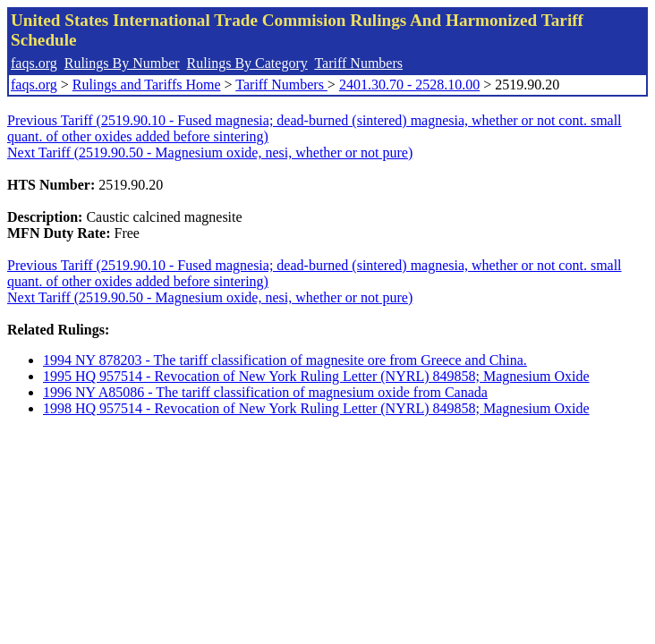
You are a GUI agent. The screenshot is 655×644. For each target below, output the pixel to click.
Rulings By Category (247, 63)
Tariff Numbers (358, 63)
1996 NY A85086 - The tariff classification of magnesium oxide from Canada (265, 392)
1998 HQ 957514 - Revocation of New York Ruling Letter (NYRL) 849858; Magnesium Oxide (316, 408)
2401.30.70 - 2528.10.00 (409, 85)
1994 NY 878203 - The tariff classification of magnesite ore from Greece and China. (285, 360)
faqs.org (34, 63)
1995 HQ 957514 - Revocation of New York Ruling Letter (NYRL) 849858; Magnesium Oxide (316, 376)
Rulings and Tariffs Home (147, 85)
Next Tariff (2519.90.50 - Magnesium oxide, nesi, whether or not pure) (210, 153)
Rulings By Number (122, 63)
